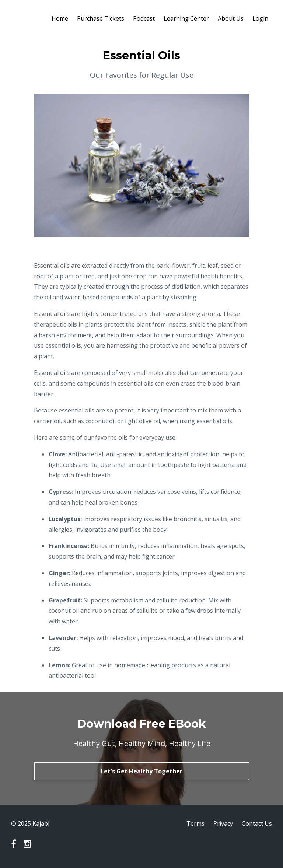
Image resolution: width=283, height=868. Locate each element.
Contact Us (257, 823)
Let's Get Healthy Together (141, 771)
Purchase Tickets (101, 18)
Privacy (223, 823)
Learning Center (186, 18)
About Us (231, 18)
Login (260, 18)
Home (60, 18)
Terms (195, 823)
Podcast (144, 18)
